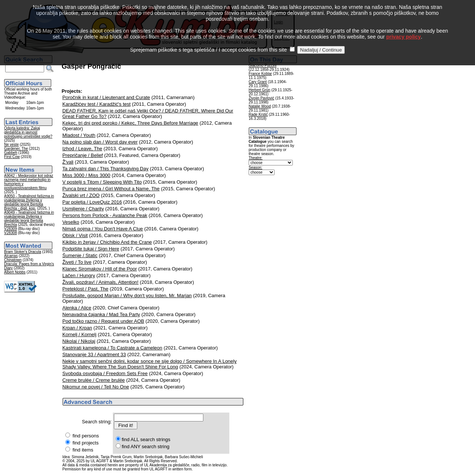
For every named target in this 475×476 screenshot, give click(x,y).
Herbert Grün (259, 90)
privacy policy (404, 27)
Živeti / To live (77, 262)
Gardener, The (16, 149)
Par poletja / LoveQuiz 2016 (92, 202)
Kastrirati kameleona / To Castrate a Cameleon (112, 348)
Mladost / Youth (79, 135)
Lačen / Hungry (79, 275)
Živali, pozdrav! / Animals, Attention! (100, 282)
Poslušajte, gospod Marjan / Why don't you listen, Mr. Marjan (127, 296)
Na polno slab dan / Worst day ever (100, 142)
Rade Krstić (258, 114)
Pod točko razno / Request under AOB (103, 321)
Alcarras (11, 256)
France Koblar (260, 74)
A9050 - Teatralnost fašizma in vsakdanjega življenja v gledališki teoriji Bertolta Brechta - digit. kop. (29, 202)
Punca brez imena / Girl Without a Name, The (111, 189)
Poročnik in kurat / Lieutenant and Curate (106, 97)
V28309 (10, 229)
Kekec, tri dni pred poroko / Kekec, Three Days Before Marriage (130, 123)
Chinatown (13, 260)
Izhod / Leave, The (82, 149)
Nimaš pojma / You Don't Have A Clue (103, 229)
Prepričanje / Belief (83, 155)
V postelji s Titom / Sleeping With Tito (102, 182)
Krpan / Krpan (77, 328)
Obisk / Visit (75, 235)
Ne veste (11, 145)
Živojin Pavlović (261, 98)
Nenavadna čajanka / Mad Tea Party (101, 314)
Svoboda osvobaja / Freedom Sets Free (105, 373)
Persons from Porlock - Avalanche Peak (105, 215)
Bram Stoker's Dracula (23, 252)
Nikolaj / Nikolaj (79, 341)
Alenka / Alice (77, 308)
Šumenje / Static (80, 255)
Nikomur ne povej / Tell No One (96, 387)
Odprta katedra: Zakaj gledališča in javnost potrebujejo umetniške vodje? (28, 132)
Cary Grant (258, 82)
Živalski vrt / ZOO (81, 195)
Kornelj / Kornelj (79, 334)
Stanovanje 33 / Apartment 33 (94, 354)
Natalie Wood (260, 106)
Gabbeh (11, 153)
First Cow (12, 157)
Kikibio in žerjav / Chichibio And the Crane (107, 242)
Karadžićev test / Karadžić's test (96, 104)
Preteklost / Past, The (85, 289)
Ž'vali (68, 162)
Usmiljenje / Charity (83, 209)
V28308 (10, 233)
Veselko (71, 222)
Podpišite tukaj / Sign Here (91, 249)
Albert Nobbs (15, 272)
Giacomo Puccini (263, 65)
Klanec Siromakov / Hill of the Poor (100, 269)
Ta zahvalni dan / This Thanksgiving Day (105, 169)
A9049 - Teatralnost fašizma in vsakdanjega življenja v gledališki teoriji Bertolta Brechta (29, 219)
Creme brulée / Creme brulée (94, 380)
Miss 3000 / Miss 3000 (86, 175)
